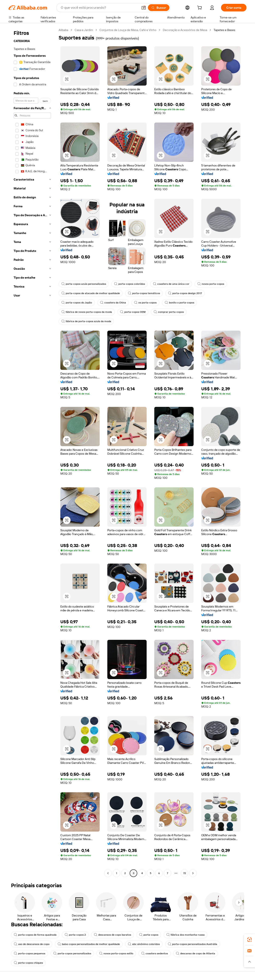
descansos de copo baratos (113, 935)
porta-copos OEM (133, 312)
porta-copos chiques (28, 963)
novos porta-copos (211, 284)
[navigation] (32, 452)
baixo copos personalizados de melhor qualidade (89, 944)
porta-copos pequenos (30, 953)
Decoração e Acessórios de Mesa (185, 30)
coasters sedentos (155, 953)
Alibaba (63, 30)
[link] (249, 940)
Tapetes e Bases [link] (224, 30)
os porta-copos (145, 303)
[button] (144, 8)
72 (185, 873)
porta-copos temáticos (144, 293)
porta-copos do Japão (77, 303)
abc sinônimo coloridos (144, 944)
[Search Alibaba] (99, 8)
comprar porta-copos (169, 312)
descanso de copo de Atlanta (195, 953)
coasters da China (113, 303)
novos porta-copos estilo (116, 953)
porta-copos (149, 935)
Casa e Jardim (84, 30)
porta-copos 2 (75, 935)
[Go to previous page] (108, 873)
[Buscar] (159, 8)
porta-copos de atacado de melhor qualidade (91, 293)
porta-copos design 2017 (185, 293)
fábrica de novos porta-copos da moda (87, 312)
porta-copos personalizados (72, 953)
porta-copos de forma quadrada (35, 935)
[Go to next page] (193, 873)
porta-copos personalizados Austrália (193, 944)
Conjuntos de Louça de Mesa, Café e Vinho (128, 30)
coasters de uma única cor (171, 284)
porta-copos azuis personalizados (84, 284)
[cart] (200, 8)
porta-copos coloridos (130, 284)
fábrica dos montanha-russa (186, 935)
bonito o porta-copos (179, 303)
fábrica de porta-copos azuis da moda (86, 321)
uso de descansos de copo (32, 944)
